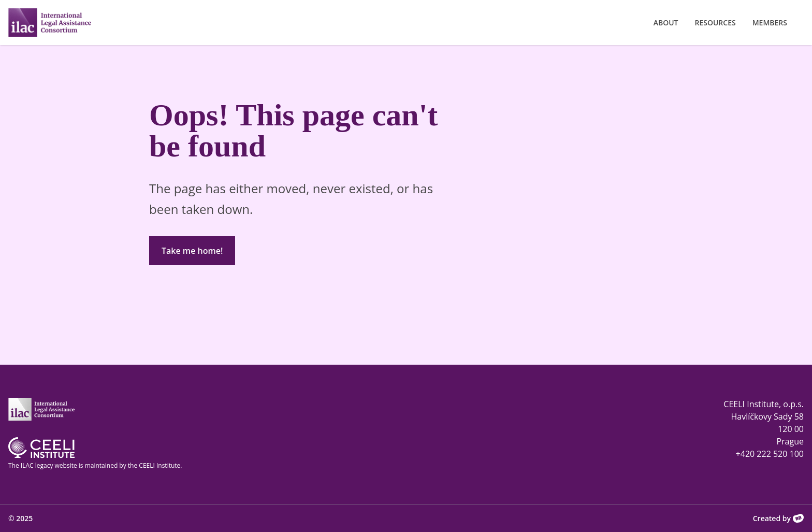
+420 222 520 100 (770, 454)
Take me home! (192, 251)
